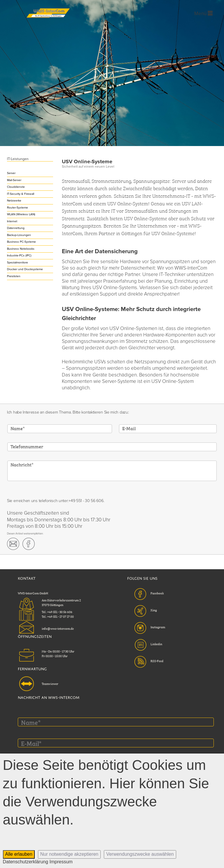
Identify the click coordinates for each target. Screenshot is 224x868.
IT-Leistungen (18, 159)
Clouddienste (16, 187)
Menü (203, 14)
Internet (12, 221)
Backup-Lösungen (19, 235)
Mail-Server (14, 180)
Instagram (158, 627)
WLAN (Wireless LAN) (21, 214)
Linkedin (156, 644)
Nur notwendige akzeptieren (69, 854)
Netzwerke (14, 201)
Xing (154, 610)
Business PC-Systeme (21, 242)
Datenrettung (16, 228)
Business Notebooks (21, 249)
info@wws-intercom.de (58, 628)
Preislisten (14, 276)
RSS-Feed (157, 661)
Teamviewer (50, 683)
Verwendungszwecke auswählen (140, 854)
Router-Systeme (17, 208)
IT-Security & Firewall (21, 194)
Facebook (157, 593)
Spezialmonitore (17, 263)
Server (11, 173)
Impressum (61, 862)
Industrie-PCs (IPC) (19, 256)
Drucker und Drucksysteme (25, 269)
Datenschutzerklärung (26, 862)
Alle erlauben (19, 854)
